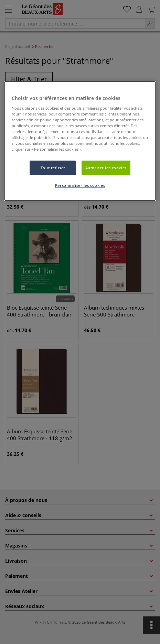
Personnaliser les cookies (80, 185)
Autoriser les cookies (106, 168)
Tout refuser (53, 168)
